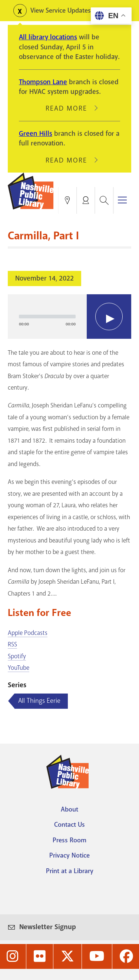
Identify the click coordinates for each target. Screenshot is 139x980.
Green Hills (36, 134)
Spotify (17, 656)
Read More (70, 108)
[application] (69, 317)
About (69, 809)
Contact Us (69, 825)
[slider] (47, 317)
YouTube (19, 668)
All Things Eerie (39, 701)
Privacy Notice (69, 855)
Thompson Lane (43, 82)
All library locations (48, 37)
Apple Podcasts (28, 633)
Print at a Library (70, 871)
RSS (12, 644)
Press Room (69, 840)
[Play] (109, 317)
